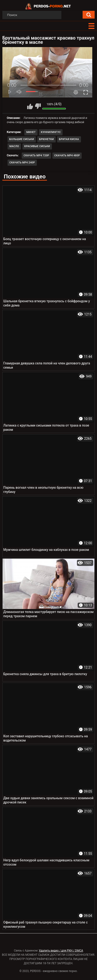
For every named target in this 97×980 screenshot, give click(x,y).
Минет (31, 132)
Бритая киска (69, 139)
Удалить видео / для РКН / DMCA (61, 951)
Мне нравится (30, 106)
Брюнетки (46, 139)
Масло (14, 146)
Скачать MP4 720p (36, 155)
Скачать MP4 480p (67, 155)
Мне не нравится (38, 106)
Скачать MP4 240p (22, 163)
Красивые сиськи (37, 146)
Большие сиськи (22, 139)
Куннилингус (51, 132)
